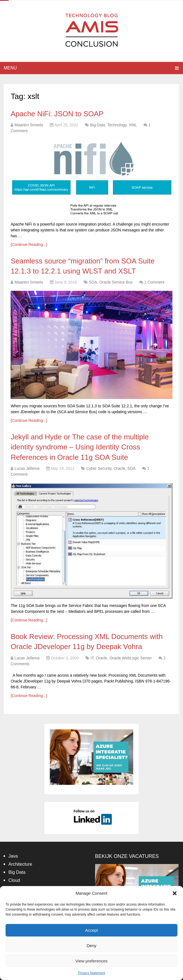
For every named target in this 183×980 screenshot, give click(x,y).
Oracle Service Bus (116, 282)
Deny (91, 946)
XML (133, 125)
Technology (117, 125)
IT (92, 658)
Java (13, 856)
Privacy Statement (91, 973)
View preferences (91, 961)
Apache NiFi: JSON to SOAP (57, 114)
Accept (91, 930)
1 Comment (154, 282)
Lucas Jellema (27, 468)
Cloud (14, 880)
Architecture (20, 864)
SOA (93, 282)
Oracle (119, 468)
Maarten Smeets (29, 125)
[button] (175, 893)
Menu (10, 68)
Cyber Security (99, 468)
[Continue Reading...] (29, 245)
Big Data (98, 125)
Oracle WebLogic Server (130, 658)
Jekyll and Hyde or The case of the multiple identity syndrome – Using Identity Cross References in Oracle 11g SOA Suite (80, 447)
